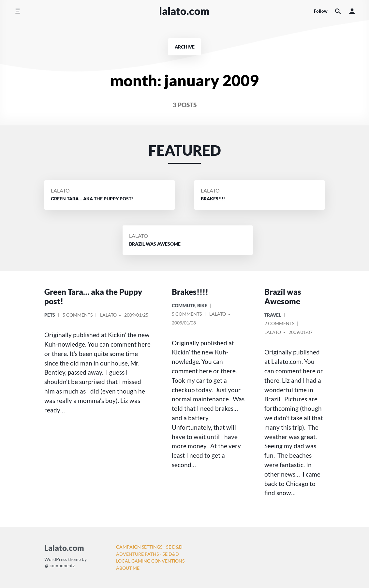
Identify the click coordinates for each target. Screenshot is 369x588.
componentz (59, 566)
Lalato (60, 190)
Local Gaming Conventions (150, 561)
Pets (50, 315)
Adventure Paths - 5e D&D (148, 554)
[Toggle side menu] (17, 11)
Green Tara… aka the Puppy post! (93, 296)
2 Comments (279, 324)
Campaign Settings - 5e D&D (149, 547)
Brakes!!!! (190, 292)
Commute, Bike (190, 305)
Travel (273, 315)
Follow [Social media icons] (321, 11)
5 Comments (78, 316)
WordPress (56, 559)
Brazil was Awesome (283, 296)
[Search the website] (338, 11)
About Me (128, 568)
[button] (352, 11)
